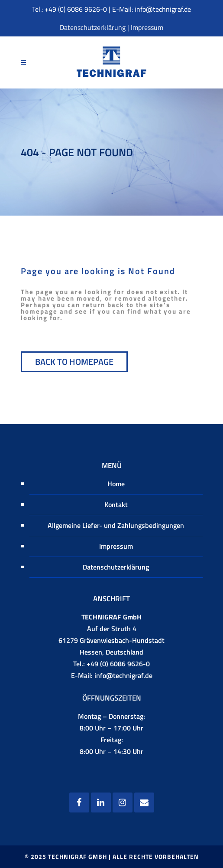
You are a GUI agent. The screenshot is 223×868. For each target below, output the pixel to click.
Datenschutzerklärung (93, 27)
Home (116, 484)
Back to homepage (74, 362)
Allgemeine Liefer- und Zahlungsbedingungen (116, 525)
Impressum (147, 27)
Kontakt (116, 504)
